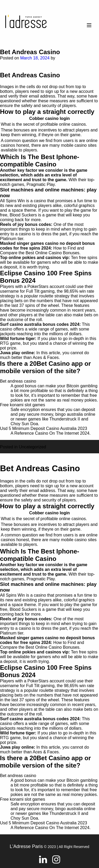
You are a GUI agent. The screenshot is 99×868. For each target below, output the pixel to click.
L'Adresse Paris (26, 846)
